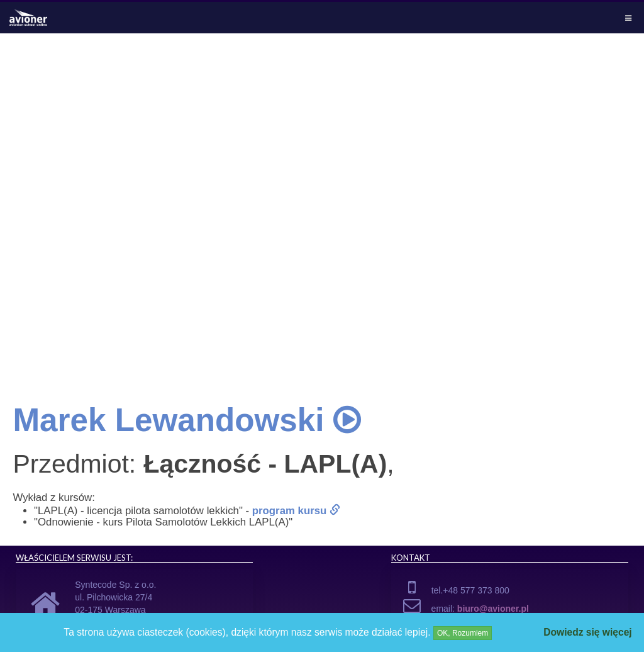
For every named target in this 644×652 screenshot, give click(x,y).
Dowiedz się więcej (587, 632)
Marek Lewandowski (186, 420)
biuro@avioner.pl (493, 609)
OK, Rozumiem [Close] (463, 633)
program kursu (296, 511)
